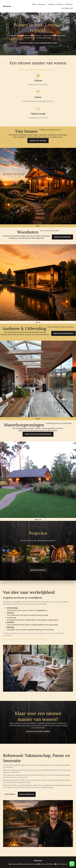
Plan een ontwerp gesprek (38, 731)
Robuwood (7, 6)
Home (34, 4)
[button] (38, 186)
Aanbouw (43, 864)
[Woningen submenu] (46, 4)
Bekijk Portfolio (27, 794)
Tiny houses (14, 864)
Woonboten (24, 864)
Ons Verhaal (10, 794)
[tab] (37, 226)
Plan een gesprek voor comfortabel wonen (38, 43)
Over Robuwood (62, 864)
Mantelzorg (34, 864)
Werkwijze (51, 864)
